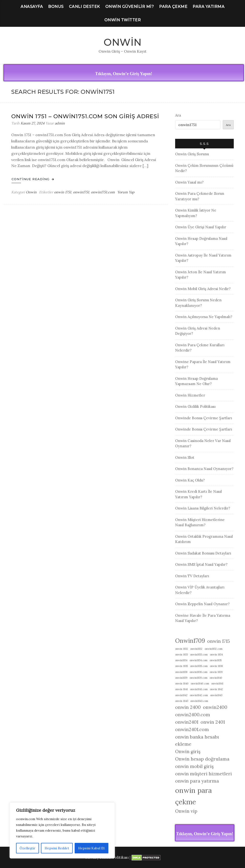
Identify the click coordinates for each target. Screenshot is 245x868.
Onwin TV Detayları (192, 576)
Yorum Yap (126, 192)
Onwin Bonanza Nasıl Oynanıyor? (204, 469)
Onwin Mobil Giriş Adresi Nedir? (203, 289)
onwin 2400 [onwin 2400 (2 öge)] (188, 707)
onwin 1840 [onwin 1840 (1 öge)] (182, 683)
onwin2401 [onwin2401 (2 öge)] (187, 722)
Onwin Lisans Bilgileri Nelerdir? (203, 508)
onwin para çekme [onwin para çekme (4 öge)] (193, 796)
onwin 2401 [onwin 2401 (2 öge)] (213, 722)
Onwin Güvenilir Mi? (130, 7)
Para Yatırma (209, 7)
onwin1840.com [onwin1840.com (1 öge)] (200, 683)
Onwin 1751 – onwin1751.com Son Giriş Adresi (85, 116)
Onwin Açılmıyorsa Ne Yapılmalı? (204, 317)
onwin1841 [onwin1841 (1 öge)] (217, 683)
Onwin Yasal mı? (189, 182)
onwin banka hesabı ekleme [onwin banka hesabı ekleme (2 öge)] (197, 741)
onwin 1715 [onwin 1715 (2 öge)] (219, 641)
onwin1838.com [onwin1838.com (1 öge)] (198, 672)
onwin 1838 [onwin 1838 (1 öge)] (216, 666)
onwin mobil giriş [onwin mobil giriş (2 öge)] (194, 766)
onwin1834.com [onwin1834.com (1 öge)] (198, 660)
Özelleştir (28, 848)
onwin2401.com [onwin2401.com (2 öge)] (192, 729)
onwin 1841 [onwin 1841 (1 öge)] (181, 689)
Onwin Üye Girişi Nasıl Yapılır (201, 227)
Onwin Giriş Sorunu (192, 154)
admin (60, 123)
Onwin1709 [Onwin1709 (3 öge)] (190, 641)
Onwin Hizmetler (190, 395)
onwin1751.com (103, 192)
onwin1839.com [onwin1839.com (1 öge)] (198, 678)
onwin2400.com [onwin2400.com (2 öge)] (193, 715)
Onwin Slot (185, 457)
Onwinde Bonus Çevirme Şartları (204, 418)
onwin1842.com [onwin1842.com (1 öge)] (199, 695)
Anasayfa (32, 7)
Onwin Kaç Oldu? (190, 480)
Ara (178, 115)
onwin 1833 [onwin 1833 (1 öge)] (181, 655)
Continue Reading (33, 179)
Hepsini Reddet (57, 848)
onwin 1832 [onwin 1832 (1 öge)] (182, 649)
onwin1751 (81, 192)
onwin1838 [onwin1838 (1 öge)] (181, 672)
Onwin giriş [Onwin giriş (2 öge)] (188, 751)
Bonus (56, 7)
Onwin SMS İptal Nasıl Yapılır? (201, 564)
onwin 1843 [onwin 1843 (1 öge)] (182, 701)
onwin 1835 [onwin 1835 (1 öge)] (181, 666)
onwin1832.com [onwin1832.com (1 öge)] (214, 649)
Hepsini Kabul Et (92, 848)
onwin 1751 (63, 192)
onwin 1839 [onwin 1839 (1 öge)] (216, 672)
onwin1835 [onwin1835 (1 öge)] (216, 660)
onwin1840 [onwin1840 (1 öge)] (216, 678)
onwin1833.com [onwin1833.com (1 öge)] (199, 655)
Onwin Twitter (123, 20)
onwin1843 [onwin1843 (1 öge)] (216, 695)
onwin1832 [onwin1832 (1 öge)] (196, 649)
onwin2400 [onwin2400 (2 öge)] (215, 707)
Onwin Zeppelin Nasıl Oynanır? (202, 604)
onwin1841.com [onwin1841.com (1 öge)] (199, 689)
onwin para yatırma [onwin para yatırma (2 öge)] (197, 781)
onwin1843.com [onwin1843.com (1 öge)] (199, 701)
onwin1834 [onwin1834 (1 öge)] (181, 660)
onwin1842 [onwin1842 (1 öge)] (181, 695)
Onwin (123, 42)
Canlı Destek (84, 7)
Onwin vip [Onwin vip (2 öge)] (186, 811)
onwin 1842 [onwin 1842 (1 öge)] (216, 689)
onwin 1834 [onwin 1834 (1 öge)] (216, 655)
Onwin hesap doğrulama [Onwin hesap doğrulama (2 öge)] (202, 759)
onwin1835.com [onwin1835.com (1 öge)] (199, 666)
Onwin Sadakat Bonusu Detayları (203, 553)
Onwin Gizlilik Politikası (195, 406)
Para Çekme (173, 7)
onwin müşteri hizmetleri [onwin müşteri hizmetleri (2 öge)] (203, 774)
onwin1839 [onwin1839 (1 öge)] (181, 678)
